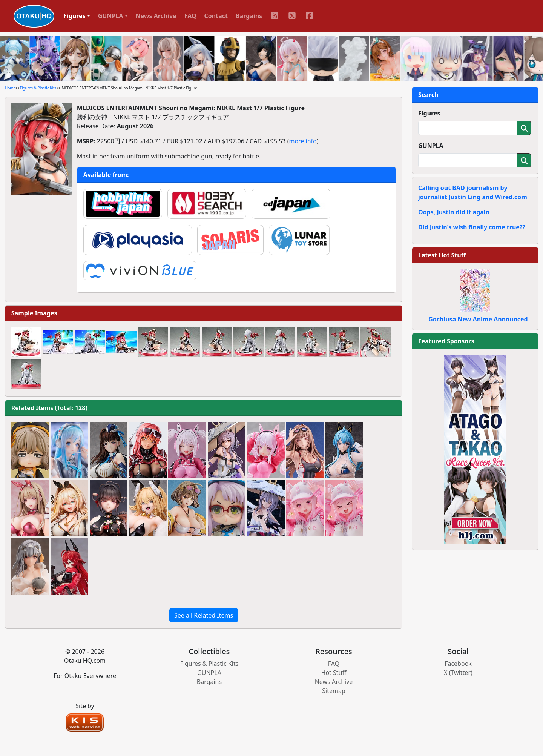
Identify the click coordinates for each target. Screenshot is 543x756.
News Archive (156, 16)
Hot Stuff (334, 673)
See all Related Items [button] (204, 615)
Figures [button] (74, 16)
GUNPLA (431, 146)
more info (303, 141)
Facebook (458, 664)
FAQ (190, 16)
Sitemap (334, 691)
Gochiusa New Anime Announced (478, 319)
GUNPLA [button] (111, 16)
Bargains (249, 16)
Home (10, 88)
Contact (216, 16)
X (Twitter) (458, 673)
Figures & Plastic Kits (38, 88)
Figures (429, 113)
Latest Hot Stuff (442, 255)
